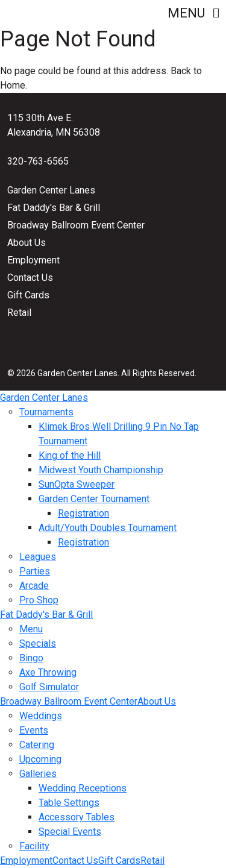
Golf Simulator (49, 687)
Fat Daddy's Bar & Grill (54, 208)
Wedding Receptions (83, 788)
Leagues (38, 557)
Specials (38, 643)
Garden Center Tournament (94, 499)
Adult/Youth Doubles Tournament (108, 528)
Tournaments (46, 412)
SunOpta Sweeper (77, 484)
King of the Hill (70, 455)
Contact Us (30, 278)
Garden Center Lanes (51, 190)
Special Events (70, 832)
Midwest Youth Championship (101, 470)
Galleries (38, 774)
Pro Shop (39, 600)
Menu (193, 13)
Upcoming (40, 759)
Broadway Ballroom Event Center (76, 225)
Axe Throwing (48, 672)
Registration (83, 513)
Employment (33, 260)
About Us (27, 243)
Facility (34, 846)
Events (34, 730)
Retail (19, 313)
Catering (37, 745)
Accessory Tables (77, 817)
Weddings (41, 716)
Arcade (34, 586)
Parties (35, 571)
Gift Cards (28, 295)
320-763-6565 (38, 161)
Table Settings (69, 803)
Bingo (31, 658)
